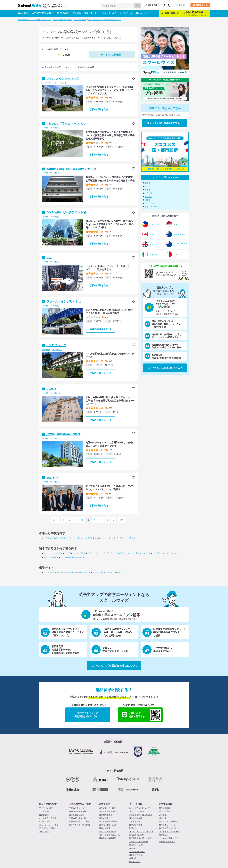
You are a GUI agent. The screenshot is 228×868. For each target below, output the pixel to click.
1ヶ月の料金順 (113, 55)
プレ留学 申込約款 (137, 852)
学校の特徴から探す (78, 808)
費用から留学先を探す (79, 811)
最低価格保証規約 (137, 835)
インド (169, 553)
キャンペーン (126, 13)
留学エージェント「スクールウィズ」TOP (35, 20)
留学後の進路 (105, 828)
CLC (49, 258)
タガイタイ (132, 538)
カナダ (68, 553)
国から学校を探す (48, 804)
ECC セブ (52, 478)
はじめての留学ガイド (168, 838)
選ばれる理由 (63, 13)
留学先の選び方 (106, 818)
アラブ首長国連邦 (68, 557)
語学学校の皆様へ (137, 825)
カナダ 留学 (44, 815)
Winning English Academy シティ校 (71, 169)
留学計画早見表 (136, 818)
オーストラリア (79, 553)
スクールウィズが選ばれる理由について (114, 666)
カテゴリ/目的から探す (42, 13)
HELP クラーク (56, 345)
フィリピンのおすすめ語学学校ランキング (105, 20)
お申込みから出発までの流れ (56, 572)
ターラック (109, 538)
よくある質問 (135, 821)
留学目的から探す (77, 815)
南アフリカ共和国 (51, 557)
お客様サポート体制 (114, 572)
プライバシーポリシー (138, 841)
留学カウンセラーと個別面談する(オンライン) (88, 715)
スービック (150, 203)
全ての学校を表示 (53, 67)
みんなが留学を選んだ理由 (140, 815)
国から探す (23, 13)
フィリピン (63, 83)
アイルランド (120, 553)
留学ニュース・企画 (108, 831)
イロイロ (149, 197)
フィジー (178, 553)
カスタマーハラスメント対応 (141, 831)
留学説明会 (164, 835)
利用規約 (133, 828)
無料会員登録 (200, 5)
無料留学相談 (165, 808)
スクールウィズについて (139, 808)
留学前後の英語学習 (108, 838)
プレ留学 (77, 13)
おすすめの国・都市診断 (79, 825)
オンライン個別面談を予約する (165, 123)
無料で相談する (170, 13)
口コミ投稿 (151, 5)
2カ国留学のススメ (167, 841)
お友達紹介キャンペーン (169, 828)
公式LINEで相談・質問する (142, 715)
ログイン (181, 5)
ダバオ (80, 538)
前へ (55, 520)
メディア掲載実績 (114, 771)
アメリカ (59, 553)
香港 (137, 553)
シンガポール (158, 553)
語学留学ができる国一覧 (63, 20)
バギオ (148, 190)
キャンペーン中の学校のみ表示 (80, 67)
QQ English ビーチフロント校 (66, 212)
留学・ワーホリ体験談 (168, 821)
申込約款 (133, 848)
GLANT (51, 389)
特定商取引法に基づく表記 (140, 838)
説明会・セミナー (144, 13)
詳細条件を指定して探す (79, 821)
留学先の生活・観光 (108, 825)
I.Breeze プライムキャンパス (66, 123)
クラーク (46, 349)
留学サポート (90, 13)
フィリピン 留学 (46, 808)
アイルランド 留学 (47, 828)
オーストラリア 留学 (48, 818)
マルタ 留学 (44, 831)
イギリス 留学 (45, 821)
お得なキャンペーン (167, 825)
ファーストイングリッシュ (64, 301)
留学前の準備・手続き (108, 821)
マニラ (148, 186)
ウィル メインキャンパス (63, 78)
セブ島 (45, 128)
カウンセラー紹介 (108, 13)
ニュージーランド (105, 553)
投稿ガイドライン (137, 845)
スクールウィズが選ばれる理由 (165, 368)
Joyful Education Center (63, 434)
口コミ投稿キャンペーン (169, 831)
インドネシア (83, 557)
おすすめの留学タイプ (108, 811)
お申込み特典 (98, 572)
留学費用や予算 (106, 815)
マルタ (130, 553)
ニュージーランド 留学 (49, 825)
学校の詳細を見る (100, 109)
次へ (122, 520)
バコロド (149, 200)
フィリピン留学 (80, 20)
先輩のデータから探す (79, 818)
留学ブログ (104, 804)
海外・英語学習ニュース (109, 835)
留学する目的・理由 (108, 808)
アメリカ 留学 (45, 811)
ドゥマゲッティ (49, 83)
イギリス (92, 553)
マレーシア (146, 553)
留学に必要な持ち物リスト (80, 572)
